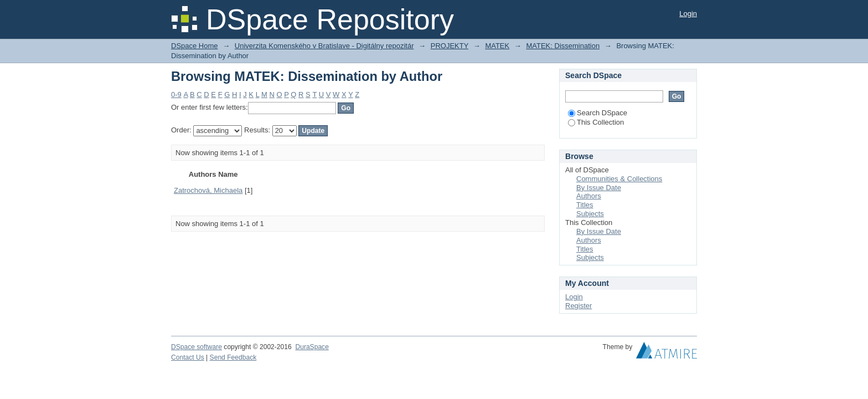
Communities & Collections (619, 179)
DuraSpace (312, 347)
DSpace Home (195, 46)
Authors (589, 196)
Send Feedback (233, 357)
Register (578, 306)
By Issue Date (599, 188)
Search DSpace (598, 113)
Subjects (590, 214)
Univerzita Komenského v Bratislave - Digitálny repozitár (324, 46)
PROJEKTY (449, 46)
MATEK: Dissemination (563, 46)
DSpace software (197, 347)
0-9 (176, 94)
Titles (585, 205)
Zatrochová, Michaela (208, 190)
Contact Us (188, 357)
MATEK (497, 46)
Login (688, 14)
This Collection (596, 122)
